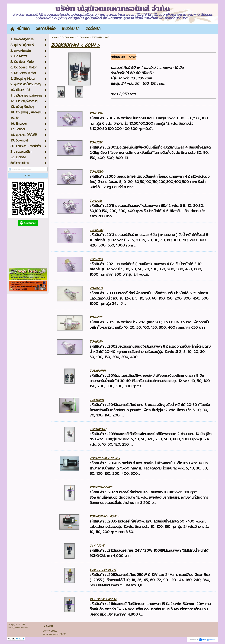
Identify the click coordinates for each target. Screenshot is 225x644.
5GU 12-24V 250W (103, 570)
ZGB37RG (96, 259)
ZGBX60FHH (98, 371)
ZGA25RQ (96, 172)
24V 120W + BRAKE (103, 599)
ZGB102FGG (98, 429)
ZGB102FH (97, 400)
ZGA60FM (96, 342)
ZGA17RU (96, 113)
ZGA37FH (96, 288)
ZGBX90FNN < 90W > (104, 516)
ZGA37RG (96, 230)
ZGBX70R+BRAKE (101, 487)
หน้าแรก (54, 37)
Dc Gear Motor (83, 37)
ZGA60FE (96, 317)
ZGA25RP (96, 142)
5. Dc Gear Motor (67, 37)
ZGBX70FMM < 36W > (105, 458)
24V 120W (97, 546)
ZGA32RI (96, 201)
